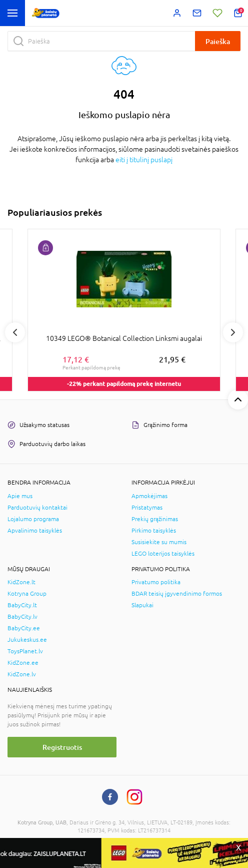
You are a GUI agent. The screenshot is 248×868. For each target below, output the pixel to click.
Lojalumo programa (33, 519)
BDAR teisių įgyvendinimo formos (177, 594)
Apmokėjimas (149, 496)
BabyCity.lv (22, 617)
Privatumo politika (156, 582)
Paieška (218, 41)
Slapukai (142, 605)
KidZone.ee (23, 663)
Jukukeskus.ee (27, 640)
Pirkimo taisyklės (154, 531)
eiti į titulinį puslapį (144, 160)
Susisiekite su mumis (159, 542)
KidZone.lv (22, 674)
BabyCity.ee (24, 628)
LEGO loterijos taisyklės (163, 554)
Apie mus (20, 496)
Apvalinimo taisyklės (35, 531)
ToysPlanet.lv (25, 651)
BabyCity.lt (22, 605)
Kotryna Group (27, 594)
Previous (15, 332)
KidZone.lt (21, 582)
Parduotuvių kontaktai (37, 508)
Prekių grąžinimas (155, 519)
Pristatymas (147, 508)
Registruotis (62, 747)
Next (233, 332)
